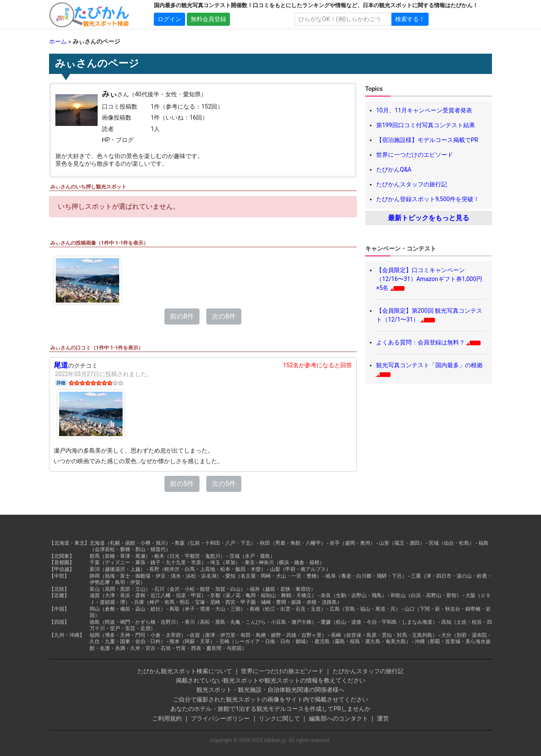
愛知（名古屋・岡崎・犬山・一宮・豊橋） (273, 576)
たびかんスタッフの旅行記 (412, 184)
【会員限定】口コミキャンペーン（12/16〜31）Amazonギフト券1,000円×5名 (429, 279)
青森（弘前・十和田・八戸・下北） (215, 543)
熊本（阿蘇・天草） (192, 641)
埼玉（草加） (225, 562)
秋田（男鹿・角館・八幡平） (293, 543)
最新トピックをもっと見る (429, 218)
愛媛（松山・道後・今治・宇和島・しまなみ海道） (379, 622)
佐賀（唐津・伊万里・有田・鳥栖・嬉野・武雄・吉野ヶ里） (258, 635)
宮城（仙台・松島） (451, 543)
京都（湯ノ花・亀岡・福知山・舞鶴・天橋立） (263, 595)
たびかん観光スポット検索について (185, 671)
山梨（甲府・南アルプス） (301, 569)
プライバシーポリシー (220, 718)
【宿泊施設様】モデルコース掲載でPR (427, 140)
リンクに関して (279, 718)
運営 (383, 718)
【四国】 (59, 622)
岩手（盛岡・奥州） (352, 543)
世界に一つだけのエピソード (415, 155)
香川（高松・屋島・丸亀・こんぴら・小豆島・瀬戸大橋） (251, 622)
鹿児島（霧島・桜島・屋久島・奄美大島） (363, 641)
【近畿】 (59, 595)
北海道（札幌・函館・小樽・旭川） (130, 543)
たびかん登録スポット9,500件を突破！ (428, 199)
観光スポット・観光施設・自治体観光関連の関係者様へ (270, 690)
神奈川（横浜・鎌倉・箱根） (292, 562)
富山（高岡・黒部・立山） (120, 589)
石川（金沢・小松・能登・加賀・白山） (200, 589)
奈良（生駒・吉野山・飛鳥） (354, 595)
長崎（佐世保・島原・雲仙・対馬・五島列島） (384, 635)
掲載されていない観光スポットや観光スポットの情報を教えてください (270, 680)
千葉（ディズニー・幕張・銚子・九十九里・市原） (148, 562)
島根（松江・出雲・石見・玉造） (288, 609)
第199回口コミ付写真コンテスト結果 (426, 125)
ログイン (169, 19)
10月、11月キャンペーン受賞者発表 (424, 110)
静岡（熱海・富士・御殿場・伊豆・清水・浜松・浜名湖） (156, 576)
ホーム (58, 41)
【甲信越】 (62, 569)
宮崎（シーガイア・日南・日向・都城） (265, 641)
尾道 (61, 365)
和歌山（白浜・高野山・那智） (426, 595)
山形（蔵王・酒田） (402, 543)
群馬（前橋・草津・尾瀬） (120, 556)
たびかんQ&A (394, 169)
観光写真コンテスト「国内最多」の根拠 (429, 365)
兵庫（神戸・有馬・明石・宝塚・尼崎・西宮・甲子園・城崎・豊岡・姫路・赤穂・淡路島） (238, 602)
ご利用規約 (167, 718)
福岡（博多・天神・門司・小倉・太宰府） (138, 635)
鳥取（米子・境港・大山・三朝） (208, 609)
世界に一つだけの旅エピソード (282, 671)
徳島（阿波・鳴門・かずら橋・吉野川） (135, 622)
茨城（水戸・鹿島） (252, 556)
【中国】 (59, 609)
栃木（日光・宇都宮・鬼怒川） (190, 556)
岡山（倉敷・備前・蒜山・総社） (128, 609)
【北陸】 (59, 589)
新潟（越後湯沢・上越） (117, 569)
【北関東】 (62, 556)
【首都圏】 (62, 562)
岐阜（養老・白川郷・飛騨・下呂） (366, 576)
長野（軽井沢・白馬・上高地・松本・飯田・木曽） (208, 569)
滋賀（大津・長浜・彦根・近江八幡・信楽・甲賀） (148, 595)
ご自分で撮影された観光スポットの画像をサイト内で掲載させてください (270, 699)
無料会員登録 (208, 19)
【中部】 (59, 576)
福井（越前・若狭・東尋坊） (283, 589)
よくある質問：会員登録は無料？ (421, 342)
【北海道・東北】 (69, 543)
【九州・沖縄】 (67, 635)
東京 (250, 562)
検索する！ (410, 19)
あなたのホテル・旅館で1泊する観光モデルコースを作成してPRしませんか (270, 709)
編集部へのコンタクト (339, 718)
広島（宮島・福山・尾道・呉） (365, 609)
